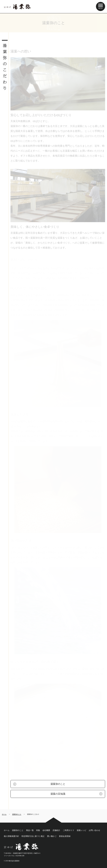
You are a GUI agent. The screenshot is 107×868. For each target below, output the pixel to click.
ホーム (7, 830)
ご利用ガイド (69, 830)
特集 (38, 830)
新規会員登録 (65, 836)
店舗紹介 (56, 830)
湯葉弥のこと (58, 784)
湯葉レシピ (81, 830)
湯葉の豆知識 (58, 794)
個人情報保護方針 (11, 836)
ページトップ (53, 820)
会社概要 (46, 830)
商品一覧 (30, 830)
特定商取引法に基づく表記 (33, 836)
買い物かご (52, 836)
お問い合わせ (94, 830)
